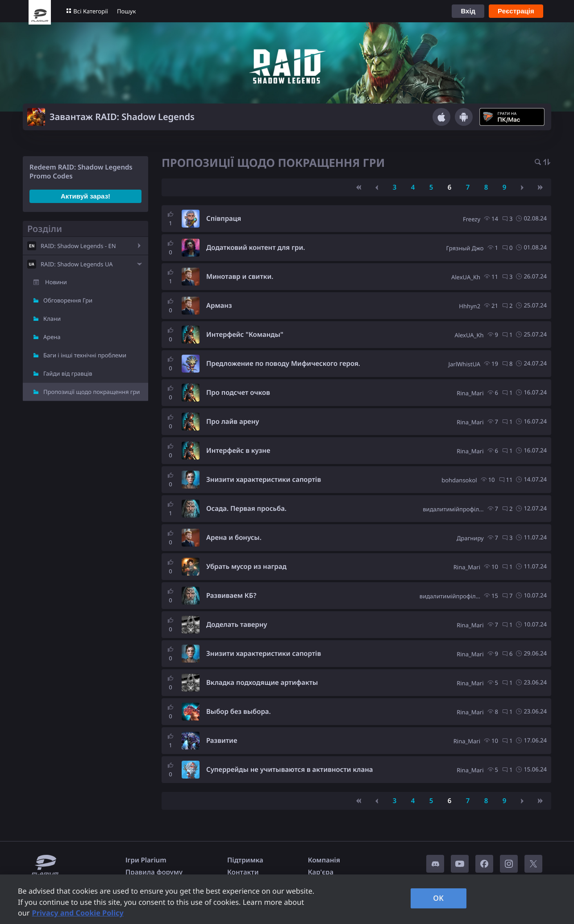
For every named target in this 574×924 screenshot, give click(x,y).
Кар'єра (321, 872)
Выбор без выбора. (239, 712)
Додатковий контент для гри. (256, 248)
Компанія (324, 860)
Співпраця (224, 219)
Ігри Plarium (146, 860)
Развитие (222, 741)
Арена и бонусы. (234, 538)
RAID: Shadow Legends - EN (78, 246)
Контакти (243, 872)
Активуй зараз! (85, 196)
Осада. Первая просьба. (246, 509)
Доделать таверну (237, 625)
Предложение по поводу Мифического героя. (283, 364)
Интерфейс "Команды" (245, 335)
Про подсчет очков (238, 393)
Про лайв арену (233, 422)
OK (438, 898)
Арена (52, 337)
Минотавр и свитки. (240, 277)
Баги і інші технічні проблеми (85, 355)
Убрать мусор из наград (246, 567)
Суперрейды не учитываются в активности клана (289, 770)
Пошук (126, 11)
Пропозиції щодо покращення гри (92, 392)
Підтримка (245, 860)
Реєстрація (516, 11)
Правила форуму (154, 872)
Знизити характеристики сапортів (264, 480)
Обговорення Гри (68, 300)
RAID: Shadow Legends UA (77, 264)
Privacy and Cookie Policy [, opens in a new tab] (78, 913)
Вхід (468, 11)
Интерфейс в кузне (238, 451)
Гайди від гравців (68, 373)
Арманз (219, 306)
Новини (56, 282)
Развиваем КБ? (231, 596)
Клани (52, 319)
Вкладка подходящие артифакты (262, 683)
